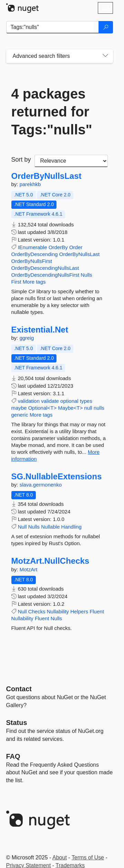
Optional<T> (43, 408)
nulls (99, 408)
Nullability (58, 611)
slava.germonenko (41, 485)
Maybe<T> (70, 408)
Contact (19, 689)
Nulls (86, 275)
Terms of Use (88, 857)
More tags (34, 282)
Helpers (79, 611)
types (86, 401)
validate (50, 401)
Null (22, 527)
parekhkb (30, 184)
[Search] (106, 27)
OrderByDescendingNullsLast (45, 268)
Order (76, 247)
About (60, 857)
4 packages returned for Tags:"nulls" (52, 112)
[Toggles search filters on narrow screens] (105, 56)
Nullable (50, 527)
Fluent (97, 611)
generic (20, 415)
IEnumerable (33, 247)
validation (29, 401)
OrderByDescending (35, 254)
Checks (37, 611)
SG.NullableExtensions (57, 477)
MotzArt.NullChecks (50, 561)
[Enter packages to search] (53, 27)
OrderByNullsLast (46, 176)
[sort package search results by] (71, 161)
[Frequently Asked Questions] (13, 756)
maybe (19, 408)
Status (17, 723)
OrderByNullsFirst (32, 261)
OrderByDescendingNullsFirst (45, 275)
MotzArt (29, 569)
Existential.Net (40, 330)
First (16, 282)
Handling (71, 527)
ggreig (27, 338)
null (88, 408)
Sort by (21, 160)
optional (69, 401)
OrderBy (58, 247)
